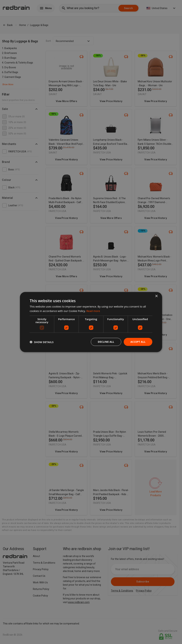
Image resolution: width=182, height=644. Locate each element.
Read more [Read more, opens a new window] (93, 311)
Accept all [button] (138, 342)
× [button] (156, 296)
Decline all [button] (106, 342)
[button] (42, 342)
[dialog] (91, 322)
